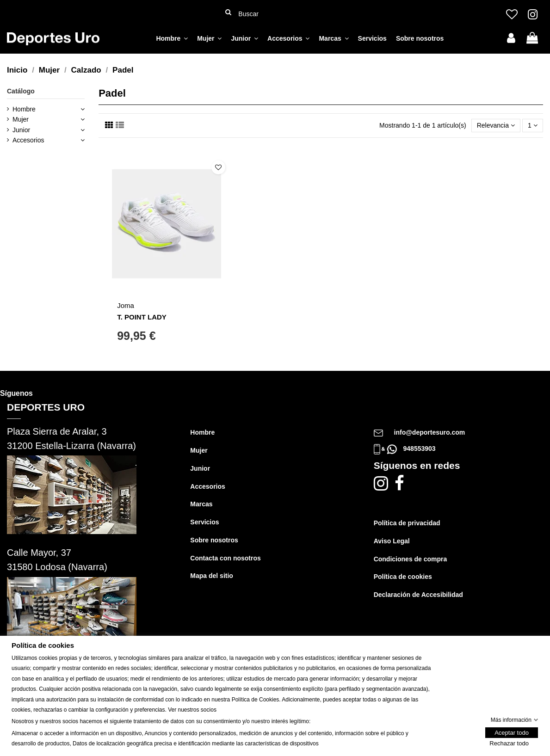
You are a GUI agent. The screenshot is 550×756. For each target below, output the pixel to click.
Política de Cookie (254, 700)
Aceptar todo (512, 733)
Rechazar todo (509, 744)
